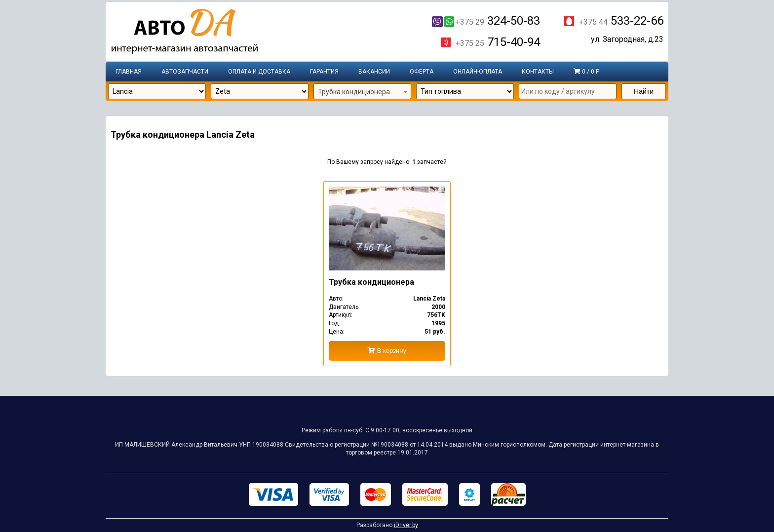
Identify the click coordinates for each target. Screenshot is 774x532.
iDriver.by (406, 525)
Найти (644, 91)
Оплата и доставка (259, 72)
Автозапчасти (185, 72)
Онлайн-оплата (478, 72)
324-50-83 (486, 21)
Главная (129, 72)
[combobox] (362, 92)
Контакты (538, 72)
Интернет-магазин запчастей (185, 32)
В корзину (387, 351)
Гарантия (324, 72)
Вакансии (374, 72)
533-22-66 (621, 21)
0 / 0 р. (587, 72)
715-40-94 (498, 42)
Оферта (422, 72)
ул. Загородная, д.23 (627, 40)
